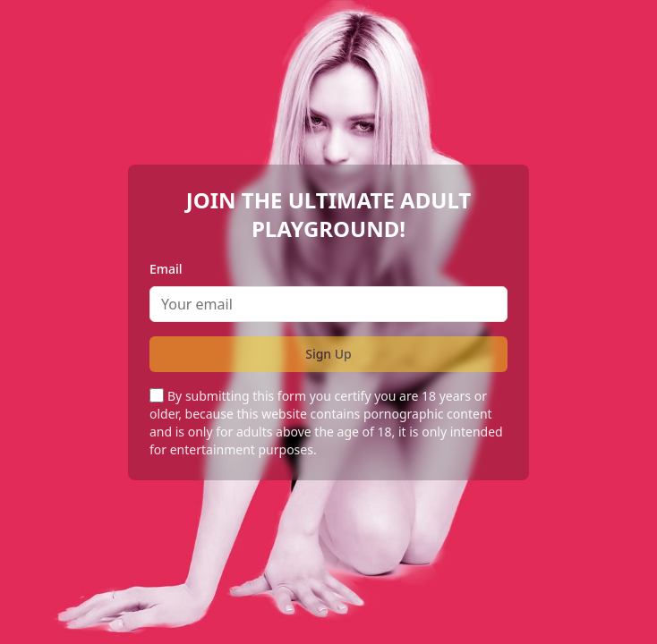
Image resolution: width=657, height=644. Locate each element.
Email (166, 269)
